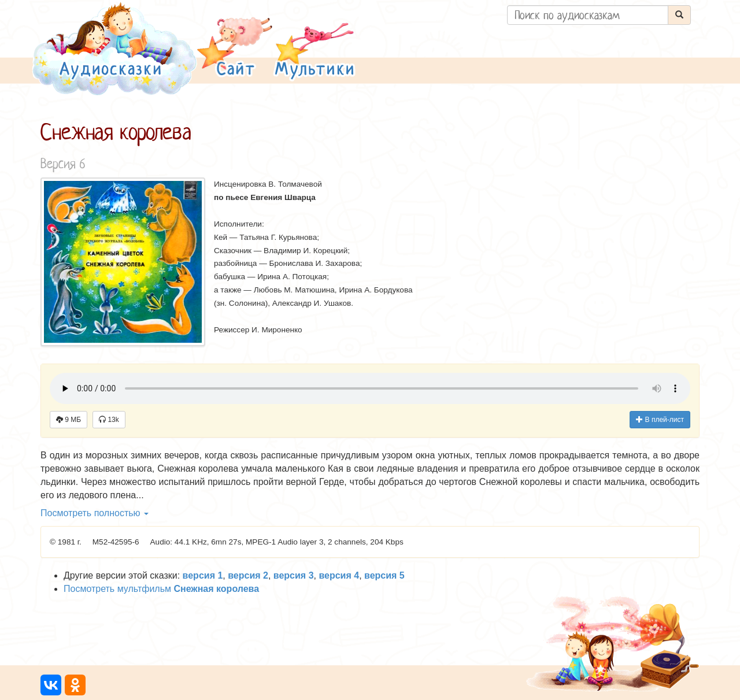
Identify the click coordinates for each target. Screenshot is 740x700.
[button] (235, 48)
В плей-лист (660, 420)
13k (109, 420)
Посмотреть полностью (95, 513)
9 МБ (69, 420)
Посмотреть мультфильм (161, 589)
